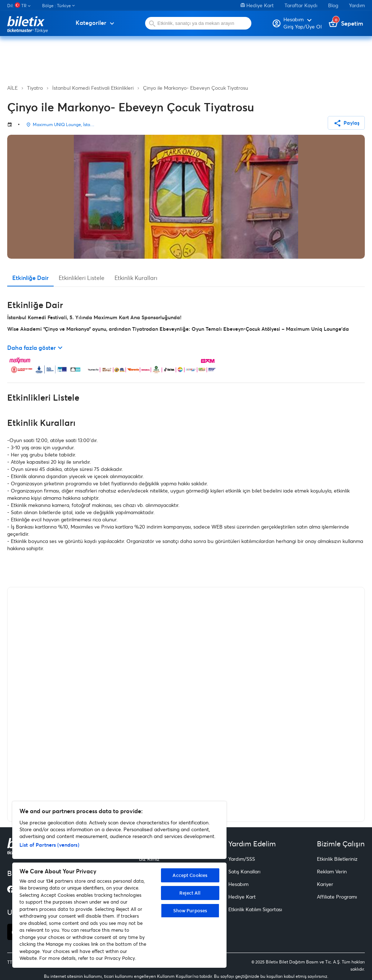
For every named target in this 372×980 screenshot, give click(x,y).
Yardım (357, 5)
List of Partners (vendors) (49, 845)
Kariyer (325, 884)
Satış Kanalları (244, 871)
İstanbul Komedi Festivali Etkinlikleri (93, 88)
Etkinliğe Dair (30, 278)
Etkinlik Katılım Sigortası (255, 909)
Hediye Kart (257, 5)
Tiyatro (35, 88)
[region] (119, 885)
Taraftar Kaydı (301, 5)
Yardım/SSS (242, 859)
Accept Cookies (190, 875)
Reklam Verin (332, 871)
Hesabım (238, 884)
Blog (333, 5)
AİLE (12, 88)
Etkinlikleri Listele (82, 278)
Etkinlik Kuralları (136, 278)
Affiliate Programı (337, 897)
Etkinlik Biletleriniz (337, 859)
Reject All (190, 893)
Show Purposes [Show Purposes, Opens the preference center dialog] (190, 910)
